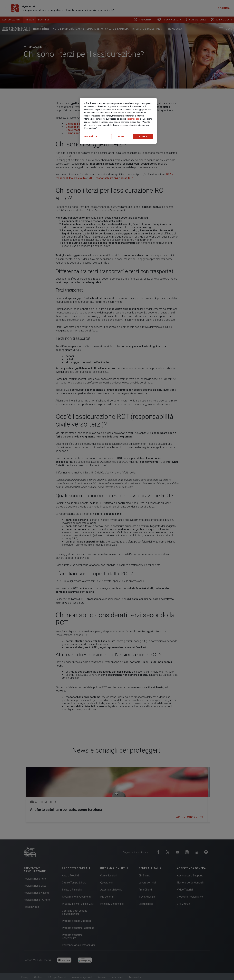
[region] (118, 121)
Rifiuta (121, 137)
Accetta (143, 137)
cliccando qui (133, 119)
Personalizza (90, 136)
